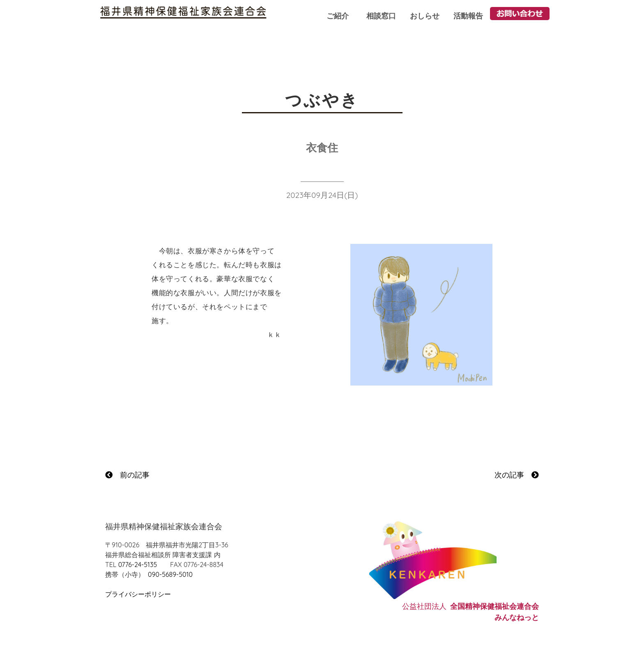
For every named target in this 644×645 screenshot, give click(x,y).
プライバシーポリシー (138, 594)
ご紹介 (338, 16)
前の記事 (127, 475)
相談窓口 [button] (381, 16)
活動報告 (468, 16)
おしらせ (425, 16)
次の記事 (517, 475)
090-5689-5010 (170, 574)
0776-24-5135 (138, 565)
